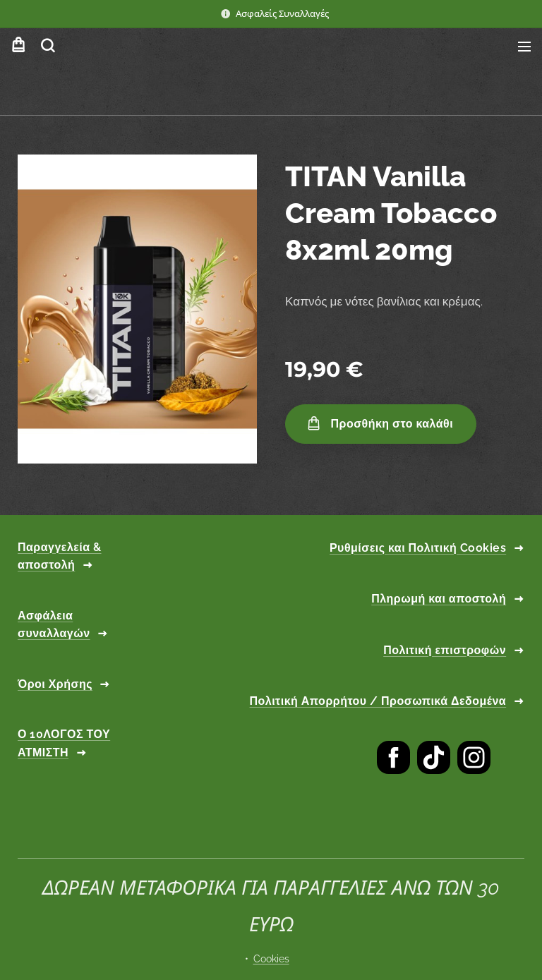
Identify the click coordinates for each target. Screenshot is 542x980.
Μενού (524, 47)
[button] (48, 46)
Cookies (271, 959)
